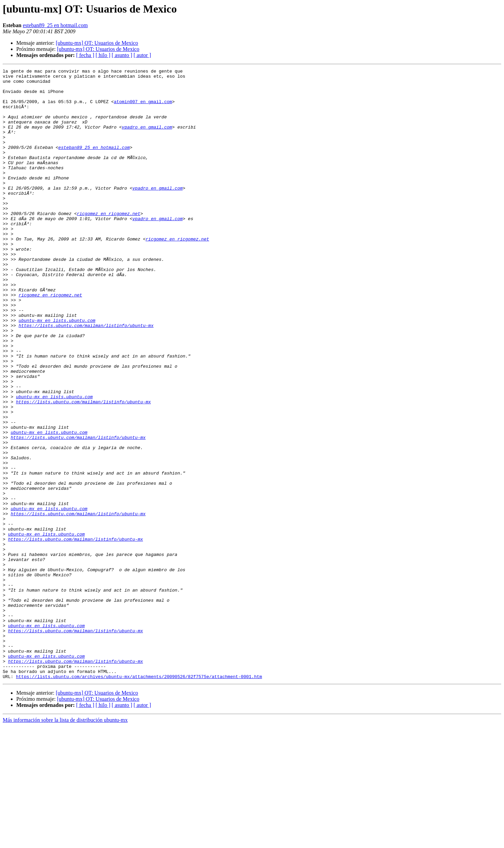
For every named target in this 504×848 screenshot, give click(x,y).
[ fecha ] (85, 55)
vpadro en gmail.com (147, 139)
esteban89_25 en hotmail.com (55, 25)
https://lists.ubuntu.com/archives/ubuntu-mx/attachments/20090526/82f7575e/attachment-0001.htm (139, 798)
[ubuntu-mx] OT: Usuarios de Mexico (97, 43)
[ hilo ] (103, 55)
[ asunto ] (122, 55)
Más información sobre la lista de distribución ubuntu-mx (65, 842)
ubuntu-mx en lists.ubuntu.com (57, 371)
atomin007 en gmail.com (143, 109)
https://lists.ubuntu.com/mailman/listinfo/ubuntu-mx (86, 377)
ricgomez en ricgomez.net (108, 243)
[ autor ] (142, 55)
